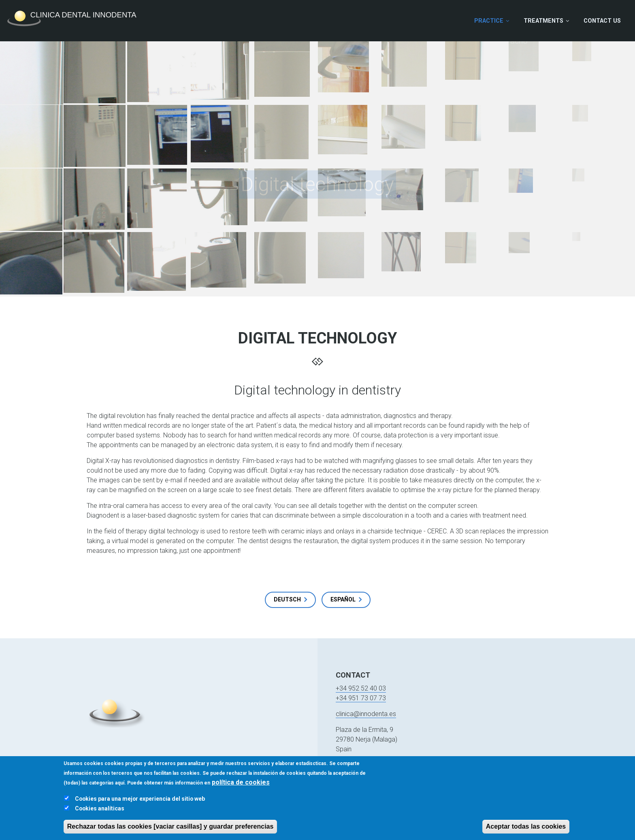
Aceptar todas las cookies (526, 830)
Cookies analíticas (100, 812)
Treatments (543, 21)
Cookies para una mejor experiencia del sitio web (140, 802)
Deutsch (287, 599)
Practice (489, 21)
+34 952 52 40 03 (361, 688)
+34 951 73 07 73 (361, 698)
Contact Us (602, 21)
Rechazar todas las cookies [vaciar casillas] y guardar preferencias (170, 830)
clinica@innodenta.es (366, 714)
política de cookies (241, 786)
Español (343, 599)
